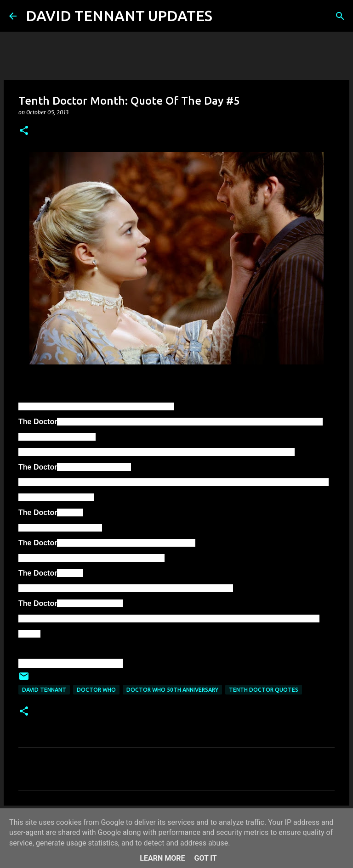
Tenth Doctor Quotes (264, 690)
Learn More (162, 858)
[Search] (225, 16)
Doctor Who (96, 690)
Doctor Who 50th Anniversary (172, 690)
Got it (205, 858)
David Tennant (44, 690)
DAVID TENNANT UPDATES (119, 16)
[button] (24, 131)
